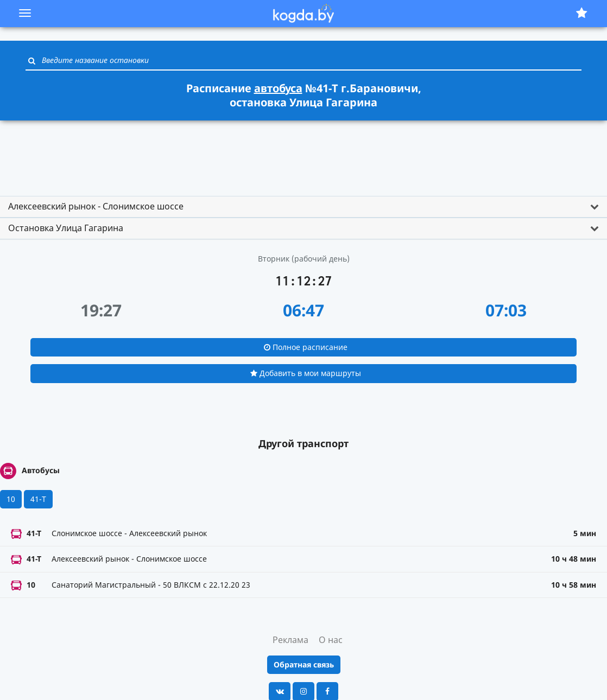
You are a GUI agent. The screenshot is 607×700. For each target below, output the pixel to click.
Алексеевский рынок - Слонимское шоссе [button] (96, 206)
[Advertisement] (303, 154)
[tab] (303, 207)
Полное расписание (306, 347)
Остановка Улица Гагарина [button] (66, 228)
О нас (331, 640)
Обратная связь (304, 664)
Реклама (290, 640)
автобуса (278, 88)
